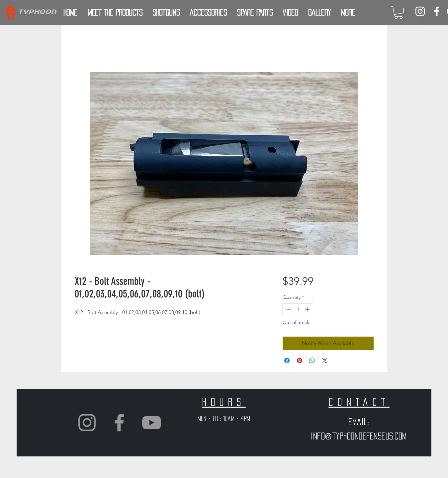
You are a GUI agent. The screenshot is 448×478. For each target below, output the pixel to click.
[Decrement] (288, 309)
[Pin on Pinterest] (300, 360)
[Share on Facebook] (287, 360)
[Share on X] (325, 360)
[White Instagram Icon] (420, 11)
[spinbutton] (298, 309)
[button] (399, 12)
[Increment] (308, 309)
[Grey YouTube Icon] (151, 423)
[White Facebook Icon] (437, 11)
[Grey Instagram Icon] (87, 423)
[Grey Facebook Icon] (119, 423)
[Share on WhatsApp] (312, 360)
